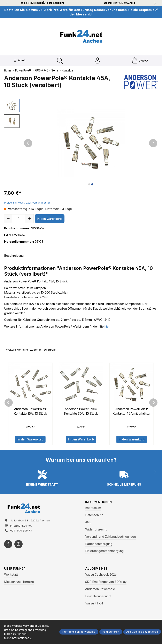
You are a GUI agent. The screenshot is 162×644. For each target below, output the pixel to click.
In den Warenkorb (50, 219)
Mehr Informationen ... (18, 638)
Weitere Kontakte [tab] (17, 350)
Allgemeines (96, 569)
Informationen (98, 502)
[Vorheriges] (28, 143)
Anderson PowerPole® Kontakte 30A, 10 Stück (81, 412)
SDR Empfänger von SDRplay (106, 582)
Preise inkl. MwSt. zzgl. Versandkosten (27, 203)
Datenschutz (94, 515)
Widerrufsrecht (96, 530)
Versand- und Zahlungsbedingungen (110, 537)
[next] (153, 403)
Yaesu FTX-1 (94, 604)
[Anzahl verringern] (8, 219)
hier (107, 327)
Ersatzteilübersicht (98, 597)
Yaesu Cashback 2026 (101, 575)
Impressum (93, 508)
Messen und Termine (19, 582)
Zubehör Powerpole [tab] (43, 350)
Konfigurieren (111, 632)
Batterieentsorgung (99, 544)
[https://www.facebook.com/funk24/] (8, 545)
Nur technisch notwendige (79, 632)
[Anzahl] (19, 219)
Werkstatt (11, 575)
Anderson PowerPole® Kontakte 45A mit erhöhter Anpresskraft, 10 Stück (132, 412)
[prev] (9, 403)
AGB (88, 523)
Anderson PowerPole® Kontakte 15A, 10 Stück (30, 412)
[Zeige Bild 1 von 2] (89, 185)
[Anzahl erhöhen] (29, 219)
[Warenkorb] (140, 61)
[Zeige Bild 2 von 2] (92, 185)
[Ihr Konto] (97, 61)
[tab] (14, 256)
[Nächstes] (153, 143)
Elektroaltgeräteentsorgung (104, 551)
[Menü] (19, 61)
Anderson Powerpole (100, 589)
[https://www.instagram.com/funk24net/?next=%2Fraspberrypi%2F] (18, 545)
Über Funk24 (15, 569)
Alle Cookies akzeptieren (142, 632)
